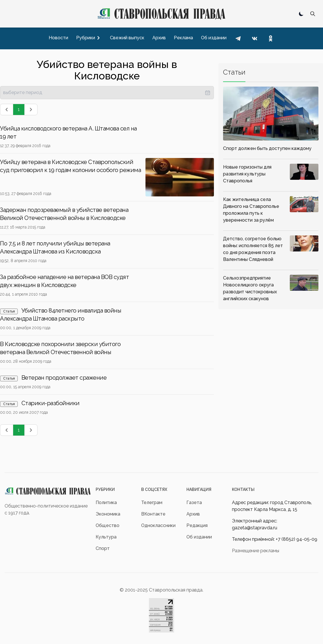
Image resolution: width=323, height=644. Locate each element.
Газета (194, 502)
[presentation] (107, 93)
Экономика (108, 514)
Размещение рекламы (256, 551)
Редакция (197, 525)
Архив (193, 514)
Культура (106, 537)
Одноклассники (158, 525)
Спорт (103, 548)
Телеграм (152, 502)
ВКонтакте (153, 514)
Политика (106, 502)
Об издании (199, 537)
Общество (108, 525)
